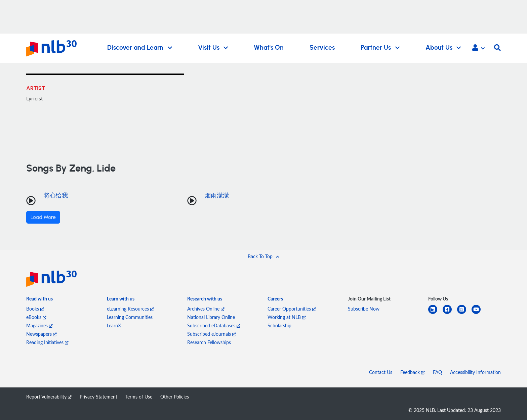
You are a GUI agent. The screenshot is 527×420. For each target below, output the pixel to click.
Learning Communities (130, 317)
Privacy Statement (98, 397)
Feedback (413, 372)
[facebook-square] (450, 313)
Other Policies (175, 397)
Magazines (39, 325)
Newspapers (42, 334)
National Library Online (211, 317)
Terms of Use (139, 397)
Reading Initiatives (47, 342)
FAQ (437, 372)
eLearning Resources (130, 309)
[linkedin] (435, 313)
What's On (269, 48)
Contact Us (381, 372)
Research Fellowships (209, 342)
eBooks (36, 317)
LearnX (114, 325)
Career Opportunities (292, 309)
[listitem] (39, 300)
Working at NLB (287, 317)
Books (35, 309)
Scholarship (279, 325)
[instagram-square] (464, 313)
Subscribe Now (364, 309)
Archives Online (206, 309)
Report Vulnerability (49, 397)
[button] (478, 48)
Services (322, 48)
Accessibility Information (475, 372)
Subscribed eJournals (212, 334)
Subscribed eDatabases (214, 325)
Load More (43, 217)
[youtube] (479, 313)
